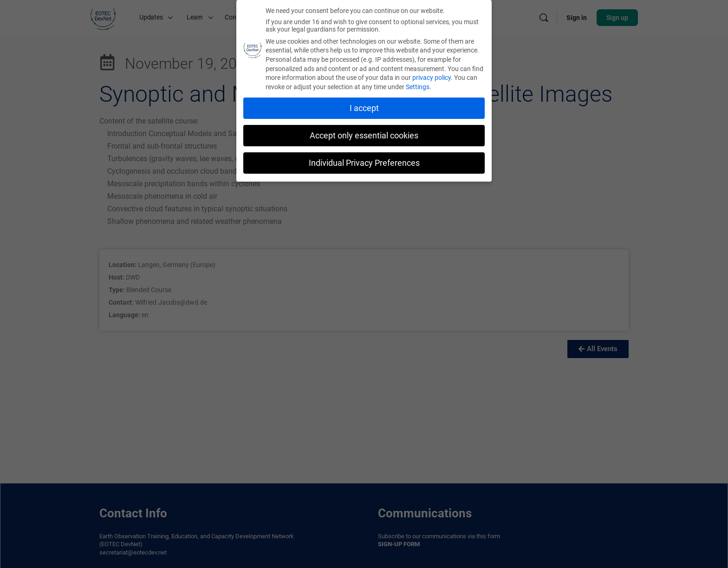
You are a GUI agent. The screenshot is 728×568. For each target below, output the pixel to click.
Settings (418, 87)
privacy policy (432, 78)
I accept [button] (364, 108)
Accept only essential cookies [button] (364, 136)
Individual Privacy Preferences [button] (364, 163)
